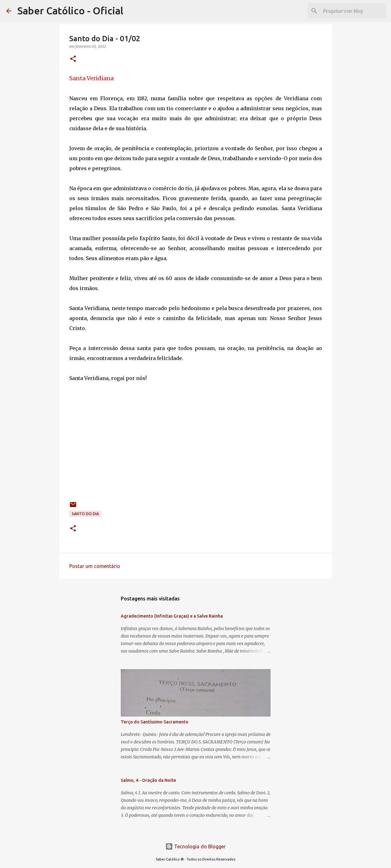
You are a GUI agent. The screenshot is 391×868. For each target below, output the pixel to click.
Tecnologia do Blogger (195, 846)
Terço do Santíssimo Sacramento (155, 722)
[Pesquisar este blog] (353, 11)
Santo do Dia (85, 514)
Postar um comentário (95, 566)
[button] (73, 59)
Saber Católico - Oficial (70, 11)
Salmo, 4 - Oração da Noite (148, 780)
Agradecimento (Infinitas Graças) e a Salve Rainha (172, 616)
